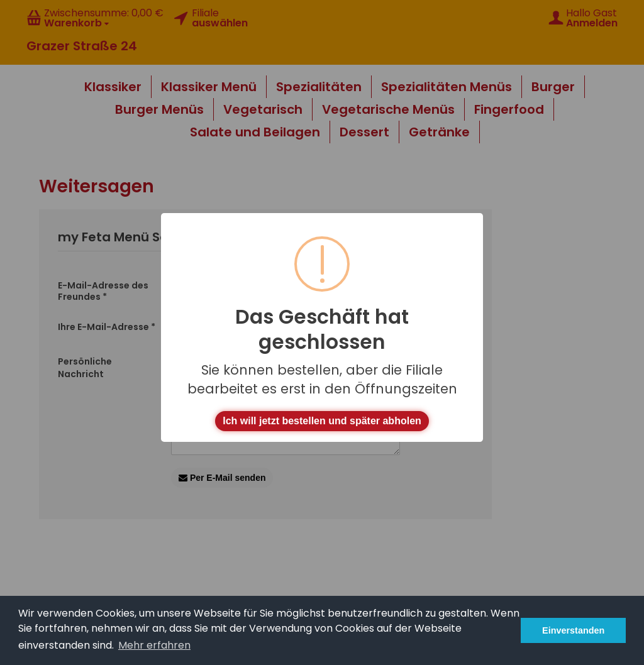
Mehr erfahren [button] (154, 645)
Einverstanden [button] (573, 630)
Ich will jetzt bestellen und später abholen (322, 421)
